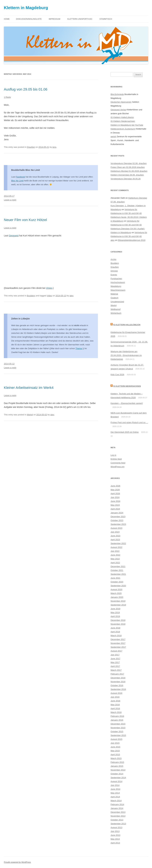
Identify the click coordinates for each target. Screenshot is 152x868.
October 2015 (117, 731)
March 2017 (116, 670)
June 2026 (115, 486)
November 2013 (118, 816)
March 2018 (116, 636)
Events (114, 275)
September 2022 (118, 543)
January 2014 (117, 808)
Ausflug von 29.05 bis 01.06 (26, 89)
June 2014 (115, 789)
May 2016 (115, 705)
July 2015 (115, 743)
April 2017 (115, 666)
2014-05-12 (9, 364)
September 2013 (118, 824)
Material (114, 294)
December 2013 (118, 812)
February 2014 (117, 804)
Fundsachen (116, 279)
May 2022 (115, 559)
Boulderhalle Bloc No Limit (26, 170)
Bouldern (31, 296)
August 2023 (116, 528)
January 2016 (117, 720)
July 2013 (115, 831)
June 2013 (115, 835)
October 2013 (117, 820)
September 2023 (118, 524)
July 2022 (115, 551)
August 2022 (116, 547)
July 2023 (115, 532)
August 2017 (116, 651)
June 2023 (115, 536)
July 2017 (115, 655)
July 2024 (115, 497)
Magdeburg (116, 286)
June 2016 (115, 701)
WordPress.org (117, 467)
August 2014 (116, 781)
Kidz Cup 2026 (117, 375)
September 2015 (118, 735)
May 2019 (115, 612)
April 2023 (115, 540)
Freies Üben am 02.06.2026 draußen (128, 167)
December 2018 (118, 620)
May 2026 (115, 490)
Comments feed (118, 463)
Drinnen (114, 271)
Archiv (113, 259)
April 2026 (115, 493)
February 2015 (117, 762)
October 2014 (117, 774)
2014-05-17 (9, 196)
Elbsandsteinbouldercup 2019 (132, 240)
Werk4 (30, 415)
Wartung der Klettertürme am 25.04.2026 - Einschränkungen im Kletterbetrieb (126, 355)
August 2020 (116, 589)
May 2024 (115, 505)
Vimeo (49, 288)
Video (49, 296)
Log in (113, 455)
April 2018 (115, 632)
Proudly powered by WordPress (17, 862)
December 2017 (118, 639)
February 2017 (117, 674)
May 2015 (115, 751)
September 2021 (118, 574)
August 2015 (116, 739)
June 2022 (115, 555)
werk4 (113, 137)
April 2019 (115, 616)
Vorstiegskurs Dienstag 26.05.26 (125, 179)
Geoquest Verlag (118, 110)
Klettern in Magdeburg (26, 8)
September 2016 (118, 689)
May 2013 (115, 839)
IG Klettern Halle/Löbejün (122, 117)
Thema (79, 348)
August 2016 (116, 693)
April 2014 (115, 797)
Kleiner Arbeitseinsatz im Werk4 (29, 388)
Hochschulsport (118, 282)
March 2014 (116, 801)
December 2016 (118, 678)
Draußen (31, 147)
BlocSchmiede (117, 94)
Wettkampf (115, 309)
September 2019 (118, 605)
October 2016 (117, 685)
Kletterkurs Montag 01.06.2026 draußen (129, 171)
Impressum (55, 19)
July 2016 (115, 697)
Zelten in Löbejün (21, 319)
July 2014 (115, 785)
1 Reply (7, 97)
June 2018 (115, 628)
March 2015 (116, 758)
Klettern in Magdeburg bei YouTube (127, 125)
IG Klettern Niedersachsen (123, 121)
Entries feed (116, 459)
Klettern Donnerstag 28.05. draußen (127, 175)
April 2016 (115, 708)
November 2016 (118, 682)
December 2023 (118, 517)
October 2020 (117, 582)
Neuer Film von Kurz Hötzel (25, 220)
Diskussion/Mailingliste (29, 19)
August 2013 (116, 827)
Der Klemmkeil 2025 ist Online (125, 432)
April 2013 (115, 843)
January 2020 (117, 597)
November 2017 (118, 643)
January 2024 (117, 513)
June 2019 (115, 609)
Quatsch (114, 298)
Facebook (20, 177)
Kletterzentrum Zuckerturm (123, 129)
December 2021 (118, 566)
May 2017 (115, 662)
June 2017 (115, 659)
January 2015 (117, 766)
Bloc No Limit (17, 181)
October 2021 (117, 570)
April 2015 (115, 755)
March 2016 (116, 712)
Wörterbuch (116, 313)
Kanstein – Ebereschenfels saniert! (127, 403)
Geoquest (14, 236)
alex (71, 296)
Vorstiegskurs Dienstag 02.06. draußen (129, 163)
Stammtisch (106, 19)
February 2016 (117, 716)
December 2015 (118, 724)
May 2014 (115, 793)
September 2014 (118, 778)
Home (7, 19)
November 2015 (118, 728)
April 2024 (115, 509)
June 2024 (115, 501)
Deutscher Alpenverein (121, 102)
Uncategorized (117, 302)
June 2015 (115, 747)
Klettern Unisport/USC (80, 19)
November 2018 (118, 624)
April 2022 (115, 563)
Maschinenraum (118, 290)
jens (54, 147)
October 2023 (117, 520)
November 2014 (118, 770)
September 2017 (118, 647)
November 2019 (118, 601)
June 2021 (115, 578)
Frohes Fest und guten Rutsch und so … (129, 422)
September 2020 (118, 586)
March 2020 (116, 593)
